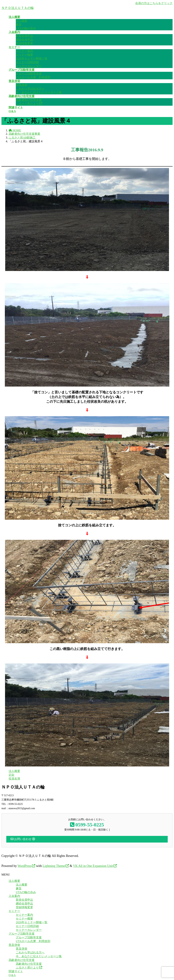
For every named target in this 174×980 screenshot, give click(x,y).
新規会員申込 (24, 36)
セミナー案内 (24, 51)
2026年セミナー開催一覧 (32, 58)
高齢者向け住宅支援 (29, 100)
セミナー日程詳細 (27, 62)
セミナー (14, 911)
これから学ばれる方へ (30, 89)
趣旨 (19, 24)
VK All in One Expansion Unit (93, 866)
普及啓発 (22, 85)
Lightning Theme (54, 866)
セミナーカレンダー (29, 66)
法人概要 (22, 21)
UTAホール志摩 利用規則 (33, 77)
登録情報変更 (24, 43)
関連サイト (16, 971)
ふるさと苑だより (27, 104)
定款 (11, 775)
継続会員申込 (24, 40)
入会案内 (14, 896)
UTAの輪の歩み (26, 28)
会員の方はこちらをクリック (154, 3)
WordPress (25, 866)
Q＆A (12, 975)
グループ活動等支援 (29, 73)
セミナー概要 (24, 55)
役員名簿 (14, 779)
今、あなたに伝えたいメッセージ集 (39, 92)
